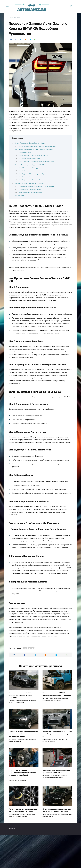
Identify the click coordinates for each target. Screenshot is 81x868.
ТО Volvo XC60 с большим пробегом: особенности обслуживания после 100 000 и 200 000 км (23, 767)
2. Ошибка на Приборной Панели (30, 189)
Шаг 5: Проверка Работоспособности (31, 180)
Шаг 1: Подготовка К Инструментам (31, 168)
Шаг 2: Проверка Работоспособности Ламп (33, 155)
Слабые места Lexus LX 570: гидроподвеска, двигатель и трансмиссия (20, 729)
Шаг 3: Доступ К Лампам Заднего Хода (32, 174)
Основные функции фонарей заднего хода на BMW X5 (37, 146)
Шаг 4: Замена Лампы (26, 177)
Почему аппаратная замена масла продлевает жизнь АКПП (56, 805)
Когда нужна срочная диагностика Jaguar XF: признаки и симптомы (57, 843)
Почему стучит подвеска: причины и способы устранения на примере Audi (57, 767)
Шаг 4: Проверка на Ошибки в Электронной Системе (37, 161)
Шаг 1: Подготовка (25, 152)
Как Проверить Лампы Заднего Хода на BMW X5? (34, 149)
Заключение (19, 196)
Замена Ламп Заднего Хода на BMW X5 (29, 165)
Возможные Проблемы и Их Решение (29, 183)
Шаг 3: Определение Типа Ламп (30, 158)
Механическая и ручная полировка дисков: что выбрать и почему (23, 843)
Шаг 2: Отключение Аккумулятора (31, 171)
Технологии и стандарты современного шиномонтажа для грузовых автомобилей (22, 806)
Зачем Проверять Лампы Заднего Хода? (30, 143)
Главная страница (14, 17)
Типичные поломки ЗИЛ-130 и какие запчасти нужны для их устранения (57, 728)
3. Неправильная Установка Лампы (31, 192)
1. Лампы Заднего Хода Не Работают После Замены (36, 186)
